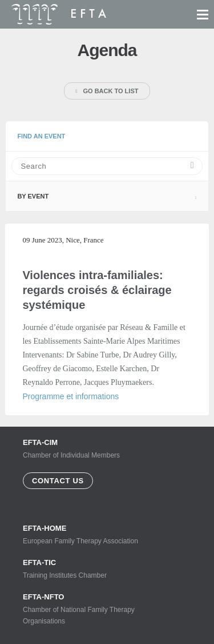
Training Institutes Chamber (86, 569)
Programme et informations (70, 396)
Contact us (58, 481)
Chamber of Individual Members (71, 449)
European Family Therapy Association (86, 534)
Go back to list (107, 91)
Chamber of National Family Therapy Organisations (86, 609)
